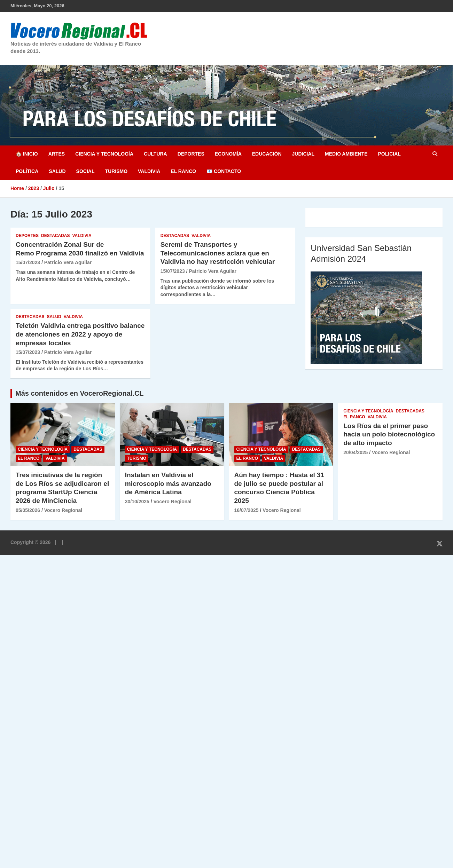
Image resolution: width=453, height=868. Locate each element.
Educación (267, 154)
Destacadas (55, 236)
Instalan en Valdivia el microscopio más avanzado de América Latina (168, 483)
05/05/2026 (28, 510)
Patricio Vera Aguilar (68, 262)
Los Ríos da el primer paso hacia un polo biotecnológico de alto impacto (389, 434)
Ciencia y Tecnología (104, 154)
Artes (57, 154)
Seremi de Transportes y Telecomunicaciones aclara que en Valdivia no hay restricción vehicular (218, 253)
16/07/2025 (247, 510)
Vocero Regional (63, 510)
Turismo (116, 171)
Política (27, 171)
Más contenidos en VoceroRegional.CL (80, 393)
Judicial (303, 154)
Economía (228, 154)
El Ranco (183, 171)
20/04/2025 (356, 452)
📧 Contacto (224, 171)
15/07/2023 (28, 262)
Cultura (155, 154)
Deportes (191, 154)
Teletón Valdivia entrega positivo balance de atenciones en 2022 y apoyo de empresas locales (80, 334)
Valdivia (149, 171)
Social (85, 171)
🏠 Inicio (27, 154)
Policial (389, 154)
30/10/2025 (137, 502)
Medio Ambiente (346, 154)
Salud (57, 171)
